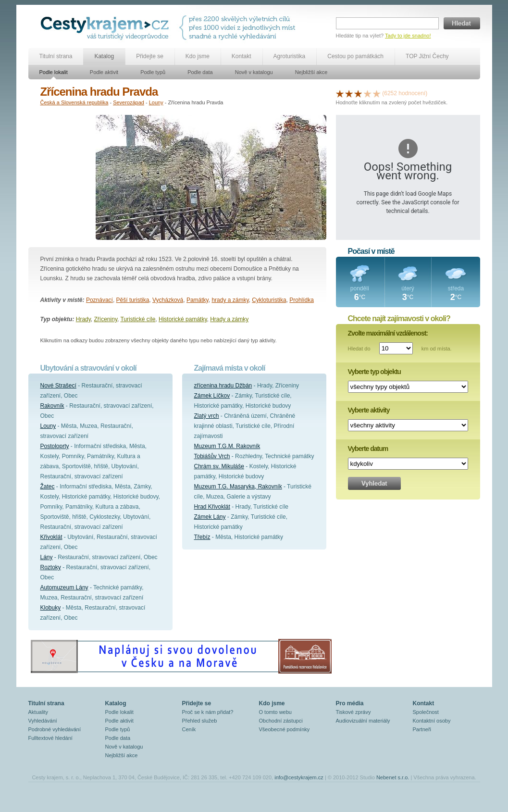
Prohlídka (302, 300)
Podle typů (153, 72)
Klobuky (51, 608)
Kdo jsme (198, 56)
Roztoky (51, 567)
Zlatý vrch (207, 416)
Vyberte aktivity (369, 410)
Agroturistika (290, 56)
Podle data (200, 72)
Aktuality (38, 712)
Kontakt (242, 56)
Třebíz (202, 537)
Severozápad (129, 102)
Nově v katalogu (254, 72)
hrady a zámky (230, 300)
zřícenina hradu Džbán (223, 386)
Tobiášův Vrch (212, 456)
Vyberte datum (368, 449)
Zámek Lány (210, 517)
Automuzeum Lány (64, 587)
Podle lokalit (54, 72)
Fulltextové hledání (50, 738)
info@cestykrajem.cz (299, 777)
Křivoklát (51, 537)
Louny (156, 102)
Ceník (189, 729)
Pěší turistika (133, 300)
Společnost (426, 712)
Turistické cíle (138, 319)
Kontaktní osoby (432, 721)
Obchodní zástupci (281, 721)
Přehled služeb (200, 721)
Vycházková (168, 300)
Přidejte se (150, 56)
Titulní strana (56, 56)
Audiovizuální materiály (363, 721)
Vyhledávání (43, 721)
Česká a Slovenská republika (74, 102)
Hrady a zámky (229, 319)
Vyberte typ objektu (374, 372)
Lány (47, 557)
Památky (198, 300)
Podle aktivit (104, 72)
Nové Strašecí (58, 386)
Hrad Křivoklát (212, 507)
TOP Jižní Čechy (427, 56)
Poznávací (99, 300)
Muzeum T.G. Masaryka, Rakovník (238, 487)
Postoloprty (55, 446)
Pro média (350, 703)
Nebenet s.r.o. (393, 777)
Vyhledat (374, 483)
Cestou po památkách (355, 56)
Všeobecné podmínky (285, 729)
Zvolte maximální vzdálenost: (388, 333)
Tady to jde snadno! (408, 36)
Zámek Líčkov (212, 396)
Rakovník (52, 406)
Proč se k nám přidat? (208, 712)
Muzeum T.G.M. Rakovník (227, 446)
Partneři (422, 729)
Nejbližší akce (311, 72)
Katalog (104, 56)
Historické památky (183, 319)
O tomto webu (275, 712)
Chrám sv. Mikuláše (219, 466)
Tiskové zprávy (353, 712)
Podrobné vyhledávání (55, 729)
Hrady (83, 319)
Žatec (48, 487)
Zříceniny (106, 319)
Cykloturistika (269, 300)
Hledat (462, 23)
